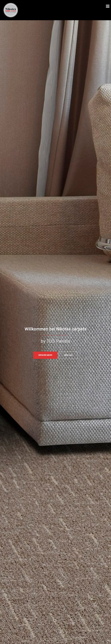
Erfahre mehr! (45, 355)
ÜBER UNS (68, 355)
